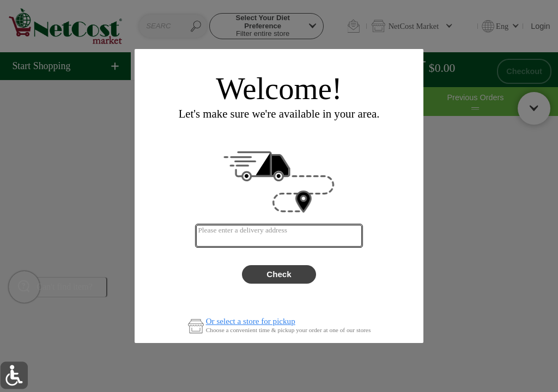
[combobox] (279, 236)
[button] (14, 375)
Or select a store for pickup (251, 321)
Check (279, 274)
